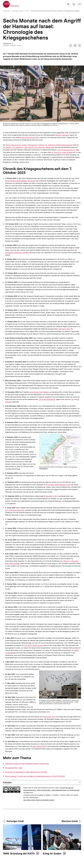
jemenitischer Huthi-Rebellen (39, 392)
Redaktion (8, 44)
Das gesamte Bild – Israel (14, 768)
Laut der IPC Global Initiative (33, 645)
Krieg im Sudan (52, 854)
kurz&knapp (6, 11)
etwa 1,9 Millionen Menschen (15, 510)
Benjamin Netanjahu (62, 135)
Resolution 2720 (51, 496)
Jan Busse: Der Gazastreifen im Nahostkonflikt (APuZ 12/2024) (26, 772)
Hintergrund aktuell (18, 11)
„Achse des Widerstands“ (47, 399)
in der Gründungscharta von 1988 (68, 150)
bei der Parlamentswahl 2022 (29, 138)
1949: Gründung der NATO (19, 854)
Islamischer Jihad (64, 329)
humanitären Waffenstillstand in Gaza (58, 485)
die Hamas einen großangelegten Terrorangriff (21, 181)
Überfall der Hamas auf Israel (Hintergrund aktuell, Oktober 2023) (27, 764)
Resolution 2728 (50, 717)
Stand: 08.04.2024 (38, 746)
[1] (45, 746)
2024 (27, 11)
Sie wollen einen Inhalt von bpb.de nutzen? (39, 800)
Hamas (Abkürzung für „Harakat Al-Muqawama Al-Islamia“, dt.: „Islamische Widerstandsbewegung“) (39, 145)
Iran (72, 399)
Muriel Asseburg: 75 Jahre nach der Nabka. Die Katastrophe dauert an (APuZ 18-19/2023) (35, 776)
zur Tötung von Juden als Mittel (62, 152)
